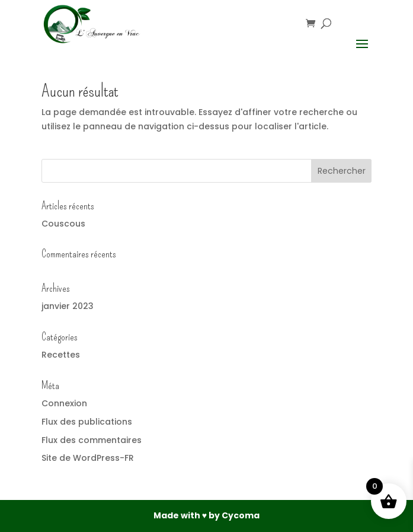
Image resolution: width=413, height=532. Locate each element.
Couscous (63, 224)
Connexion (64, 403)
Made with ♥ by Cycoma (206, 515)
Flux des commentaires (92, 440)
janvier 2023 (68, 306)
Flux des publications (87, 422)
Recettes (61, 355)
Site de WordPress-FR (88, 458)
